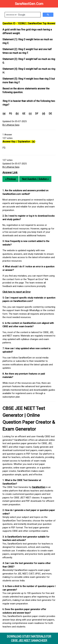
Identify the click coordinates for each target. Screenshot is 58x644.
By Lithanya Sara (11, 125)
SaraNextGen (39, 487)
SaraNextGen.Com (29, 4)
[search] (22, 15)
